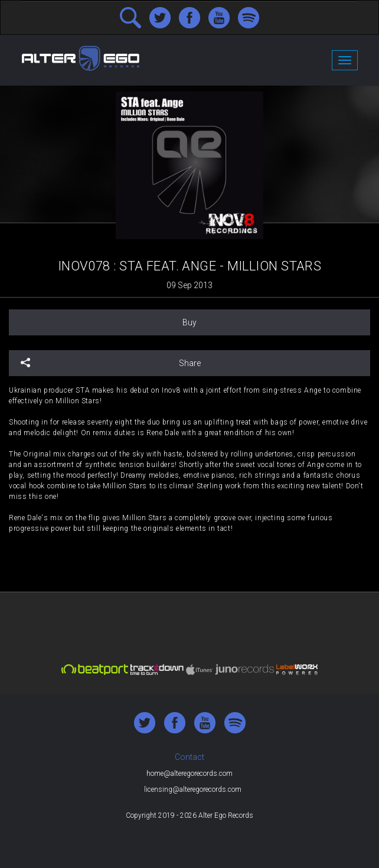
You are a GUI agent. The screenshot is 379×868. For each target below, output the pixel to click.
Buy (189, 322)
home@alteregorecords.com (189, 774)
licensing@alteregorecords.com (193, 789)
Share (111, 363)
